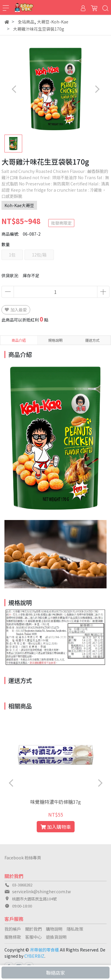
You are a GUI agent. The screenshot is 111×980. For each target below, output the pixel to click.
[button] (97, 89)
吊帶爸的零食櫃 (44, 950)
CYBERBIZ (34, 956)
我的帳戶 (13, 929)
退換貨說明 (56, 937)
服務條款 (13, 937)
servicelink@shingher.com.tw (41, 891)
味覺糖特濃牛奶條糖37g (55, 802)
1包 (12, 255)
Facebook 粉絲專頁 (23, 858)
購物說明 (54, 929)
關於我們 (33, 929)
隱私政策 (75, 929)
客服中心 (33, 937)
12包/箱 (39, 255)
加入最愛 (16, 310)
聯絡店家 (56, 973)
